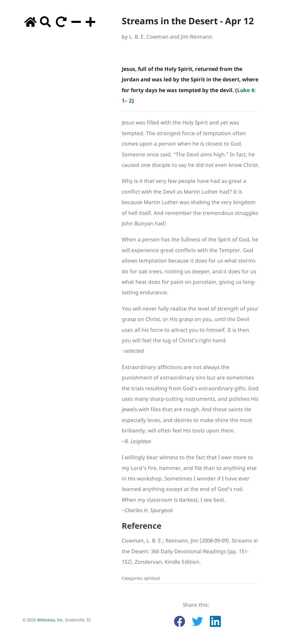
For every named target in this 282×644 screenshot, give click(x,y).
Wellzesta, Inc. (50, 620)
